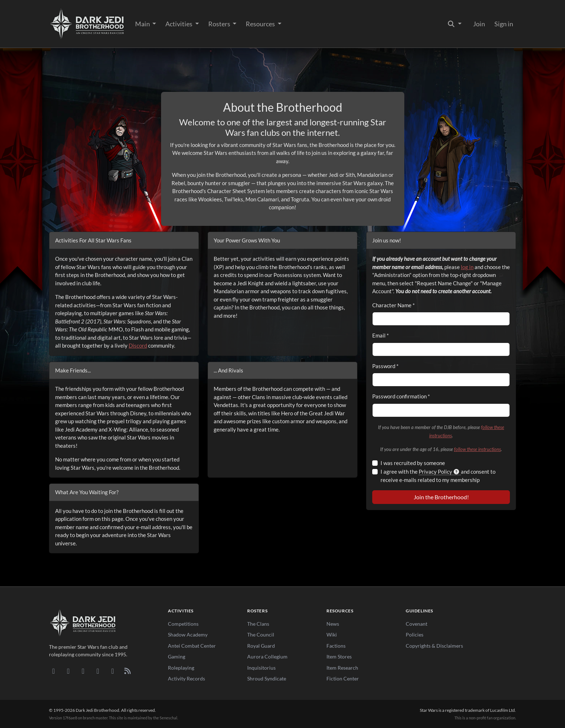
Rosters (220, 24)
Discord (138, 345)
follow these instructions (477, 449)
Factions (336, 646)
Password (385, 366)
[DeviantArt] (68, 671)
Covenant (417, 624)
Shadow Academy (188, 635)
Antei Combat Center (192, 646)
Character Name (393, 305)
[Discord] (54, 671)
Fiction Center (343, 678)
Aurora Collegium (267, 656)
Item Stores (339, 656)
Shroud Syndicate (267, 678)
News (333, 624)
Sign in (504, 24)
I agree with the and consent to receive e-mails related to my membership (438, 476)
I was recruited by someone (413, 463)
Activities (179, 24)
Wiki (332, 635)
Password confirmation (401, 396)
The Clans (258, 624)
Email (381, 335)
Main (143, 24)
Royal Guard (261, 646)
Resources (261, 24)
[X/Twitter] (113, 671)
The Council (261, 635)
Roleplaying (181, 668)
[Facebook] (83, 671)
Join (479, 24)
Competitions (183, 624)
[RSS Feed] (127, 671)
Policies (415, 635)
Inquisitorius (261, 668)
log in (467, 267)
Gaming (177, 656)
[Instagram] (98, 671)
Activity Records (186, 678)
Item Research (342, 668)
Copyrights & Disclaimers (434, 646)
